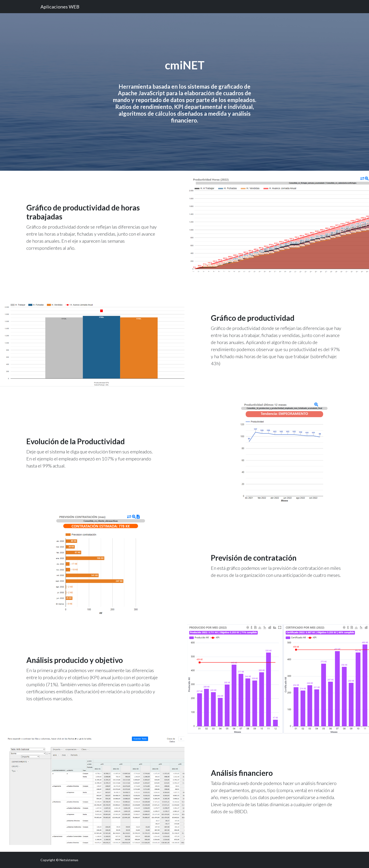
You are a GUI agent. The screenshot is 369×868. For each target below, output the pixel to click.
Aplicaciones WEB (60, 7)
